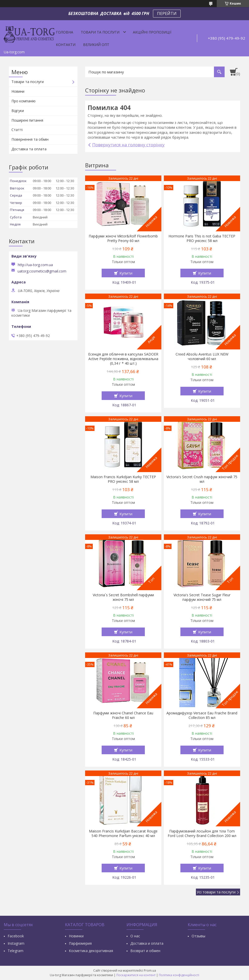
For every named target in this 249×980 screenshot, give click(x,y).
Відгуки (18, 111)
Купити (126, 273)
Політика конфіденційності (179, 975)
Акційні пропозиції (152, 32)
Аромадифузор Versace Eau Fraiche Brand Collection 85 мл (202, 715)
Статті (17, 130)
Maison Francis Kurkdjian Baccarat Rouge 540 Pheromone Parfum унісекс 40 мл (123, 833)
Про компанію (24, 101)
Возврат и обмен (145, 951)
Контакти (66, 45)
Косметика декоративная (91, 951)
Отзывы (198, 936)
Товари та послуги (100, 32)
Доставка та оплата (29, 149)
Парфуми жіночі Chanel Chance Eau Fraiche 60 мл (123, 715)
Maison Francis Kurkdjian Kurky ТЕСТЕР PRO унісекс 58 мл (123, 479)
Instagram (16, 943)
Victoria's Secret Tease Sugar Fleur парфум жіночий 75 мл (202, 597)
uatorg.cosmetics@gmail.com (42, 271)
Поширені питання (27, 120)
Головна (65, 32)
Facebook (16, 936)
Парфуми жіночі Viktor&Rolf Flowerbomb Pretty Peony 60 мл (123, 238)
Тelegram (15, 951)
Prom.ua (150, 970)
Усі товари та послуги (216, 892)
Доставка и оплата (147, 943)
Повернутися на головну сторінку (128, 145)
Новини (18, 91)
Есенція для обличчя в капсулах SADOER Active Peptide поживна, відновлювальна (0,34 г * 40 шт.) (123, 359)
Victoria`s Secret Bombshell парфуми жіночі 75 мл (123, 597)
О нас (135, 936)
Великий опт (96, 45)
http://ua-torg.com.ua (35, 265)
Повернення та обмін (30, 139)
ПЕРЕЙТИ (167, 13)
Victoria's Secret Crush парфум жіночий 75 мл (202, 479)
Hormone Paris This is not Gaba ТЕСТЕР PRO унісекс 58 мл (202, 238)
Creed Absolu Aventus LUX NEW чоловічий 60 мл (202, 357)
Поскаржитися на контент (136, 975)
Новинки (76, 936)
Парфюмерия (80, 943)
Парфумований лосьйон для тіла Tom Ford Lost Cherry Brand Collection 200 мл (202, 833)
